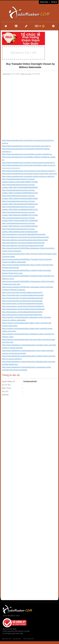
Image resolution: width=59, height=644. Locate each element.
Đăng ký (54, 2)
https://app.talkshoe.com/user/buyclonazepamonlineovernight (25, 237)
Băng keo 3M (6, 639)
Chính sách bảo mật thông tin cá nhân (16, 631)
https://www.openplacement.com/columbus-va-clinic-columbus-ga (27, 154)
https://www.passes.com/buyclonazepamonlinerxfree (22, 315)
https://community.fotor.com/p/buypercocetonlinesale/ (22, 301)
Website (5, 395)
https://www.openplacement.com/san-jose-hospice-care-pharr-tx (26, 146)
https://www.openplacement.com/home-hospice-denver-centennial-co (28, 163)
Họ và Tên (6, 385)
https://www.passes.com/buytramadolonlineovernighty (22, 303)
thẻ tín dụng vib (29, 639)
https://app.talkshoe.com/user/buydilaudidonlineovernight (24, 234)
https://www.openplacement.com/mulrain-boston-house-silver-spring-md (29, 174)
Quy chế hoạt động (9, 629)
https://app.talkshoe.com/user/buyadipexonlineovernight (23, 243)
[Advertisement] (29, 106)
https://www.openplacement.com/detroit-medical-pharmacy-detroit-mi (28, 176)
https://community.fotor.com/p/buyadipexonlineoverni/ (22, 292)
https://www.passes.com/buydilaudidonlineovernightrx (22, 312)
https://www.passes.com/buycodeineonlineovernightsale (23, 309)
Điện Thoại (6, 388)
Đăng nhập (44, 2)
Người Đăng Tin (9, 381)
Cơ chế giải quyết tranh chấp (13, 633)
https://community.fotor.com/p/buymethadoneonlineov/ (23, 298)
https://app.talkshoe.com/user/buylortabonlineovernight (23, 245)
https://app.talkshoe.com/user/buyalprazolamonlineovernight (25, 240)
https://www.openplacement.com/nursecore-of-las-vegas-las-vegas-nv (29, 171)
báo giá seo (17, 639)
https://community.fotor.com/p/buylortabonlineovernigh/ (23, 295)
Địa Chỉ (5, 391)
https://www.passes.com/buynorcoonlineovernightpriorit (23, 306)
